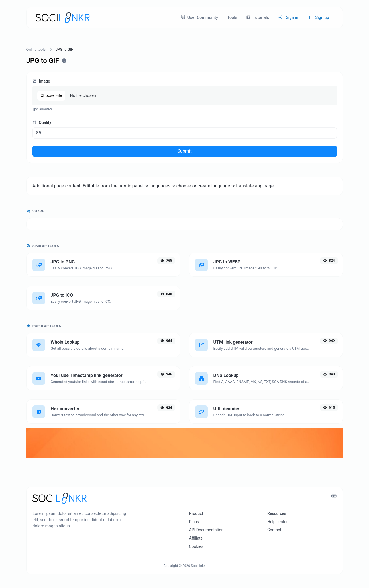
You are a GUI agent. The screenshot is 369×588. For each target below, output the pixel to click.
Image (41, 81)
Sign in (288, 18)
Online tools (36, 49)
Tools (232, 18)
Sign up (318, 18)
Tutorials (258, 18)
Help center (277, 522)
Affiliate (196, 538)
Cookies (196, 546)
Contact (274, 530)
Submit (184, 151)
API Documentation (206, 530)
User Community (199, 18)
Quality (42, 122)
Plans (194, 522)
